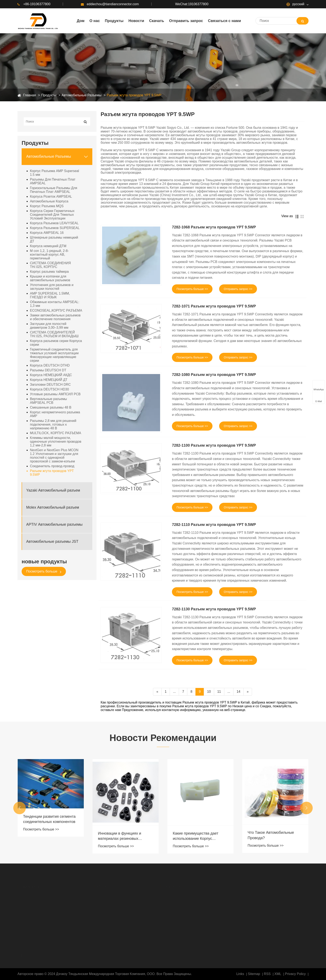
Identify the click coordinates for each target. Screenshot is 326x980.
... (174, 692)
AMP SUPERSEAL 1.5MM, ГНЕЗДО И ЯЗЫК (50, 295)
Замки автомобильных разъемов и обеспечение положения (55, 317)
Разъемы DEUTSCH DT (48, 370)
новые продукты (44, 561)
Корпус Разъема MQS (47, 206)
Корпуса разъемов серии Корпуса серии (56, 343)
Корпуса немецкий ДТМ (48, 246)
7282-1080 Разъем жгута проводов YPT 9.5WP (214, 375)
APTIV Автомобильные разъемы (54, 524)
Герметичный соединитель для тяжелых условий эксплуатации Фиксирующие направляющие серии (54, 355)
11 (219, 692)
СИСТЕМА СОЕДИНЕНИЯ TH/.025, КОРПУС (50, 265)
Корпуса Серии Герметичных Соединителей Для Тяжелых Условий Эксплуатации (52, 215)
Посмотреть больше (44, 571)
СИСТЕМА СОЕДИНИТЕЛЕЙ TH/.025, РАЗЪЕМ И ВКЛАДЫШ (54, 334)
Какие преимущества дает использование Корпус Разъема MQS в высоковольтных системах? (197, 836)
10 (209, 692)
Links (240, 974)
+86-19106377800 (34, 4)
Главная (29, 95)
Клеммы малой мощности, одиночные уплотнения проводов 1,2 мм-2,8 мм (56, 442)
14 (238, 692)
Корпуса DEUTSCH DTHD (50, 365)
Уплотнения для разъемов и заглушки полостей (52, 287)
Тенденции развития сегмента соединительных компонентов (49, 819)
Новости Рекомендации (163, 738)
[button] (20, 808)
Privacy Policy (295, 974)
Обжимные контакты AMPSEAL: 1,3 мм (55, 304)
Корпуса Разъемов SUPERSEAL (55, 228)
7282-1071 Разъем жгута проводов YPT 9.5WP (214, 306)
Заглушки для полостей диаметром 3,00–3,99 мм (49, 326)
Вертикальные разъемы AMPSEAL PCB (48, 401)
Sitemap (254, 974)
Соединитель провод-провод (52, 466)
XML (278, 974)
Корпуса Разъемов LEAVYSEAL (54, 223)
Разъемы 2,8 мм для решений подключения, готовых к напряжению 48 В (53, 424)
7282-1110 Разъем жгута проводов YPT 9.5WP (214, 525)
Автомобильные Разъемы (81, 95)
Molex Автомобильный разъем (53, 507)
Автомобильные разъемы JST (52, 541)
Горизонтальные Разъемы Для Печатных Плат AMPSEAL (54, 190)
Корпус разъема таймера (49, 272)
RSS (267, 974)
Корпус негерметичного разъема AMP (55, 414)
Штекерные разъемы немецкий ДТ (54, 239)
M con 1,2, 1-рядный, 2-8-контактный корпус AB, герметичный (49, 255)
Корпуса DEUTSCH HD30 (49, 389)
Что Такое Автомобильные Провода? (271, 835)
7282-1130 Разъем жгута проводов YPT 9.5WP (214, 609)
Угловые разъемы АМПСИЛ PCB (55, 394)
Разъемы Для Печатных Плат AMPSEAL (53, 181)
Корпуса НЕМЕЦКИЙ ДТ (49, 380)
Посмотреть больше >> (192, 289)
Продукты (49, 95)
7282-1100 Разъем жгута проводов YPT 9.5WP (214, 445)
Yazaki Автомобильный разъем (53, 490)
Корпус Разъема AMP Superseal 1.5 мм (54, 173)
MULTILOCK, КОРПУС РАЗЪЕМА (56, 433)
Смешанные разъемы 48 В (51, 407)
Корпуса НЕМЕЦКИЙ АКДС (51, 375)
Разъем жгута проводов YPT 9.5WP (134, 95)
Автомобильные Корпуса (49, 201)
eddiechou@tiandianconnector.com (110, 4)
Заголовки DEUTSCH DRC (50, 385)
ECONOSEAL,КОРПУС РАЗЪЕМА (56, 310)
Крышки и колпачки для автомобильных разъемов (50, 278)
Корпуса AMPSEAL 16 (47, 233)
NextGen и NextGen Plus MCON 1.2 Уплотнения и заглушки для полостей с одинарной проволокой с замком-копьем (54, 456)
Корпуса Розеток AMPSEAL (51, 196)
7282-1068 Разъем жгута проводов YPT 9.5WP (214, 227)
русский (295, 4)
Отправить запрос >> (238, 289)
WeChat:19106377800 (192, 4)
